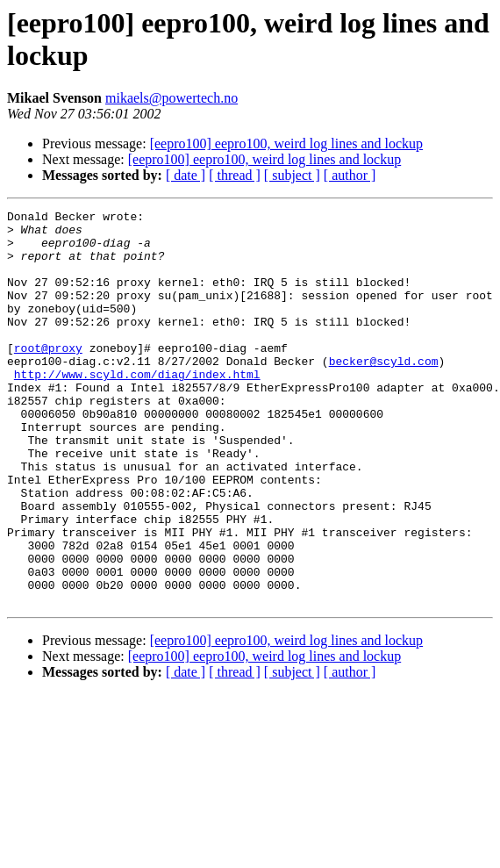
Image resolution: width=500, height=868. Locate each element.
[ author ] (350, 175)
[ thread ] (235, 175)
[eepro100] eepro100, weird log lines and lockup (286, 143)
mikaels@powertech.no (171, 98)
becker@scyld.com (384, 392)
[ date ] (186, 175)
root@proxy (48, 377)
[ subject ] (292, 175)
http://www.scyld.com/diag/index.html (137, 408)
